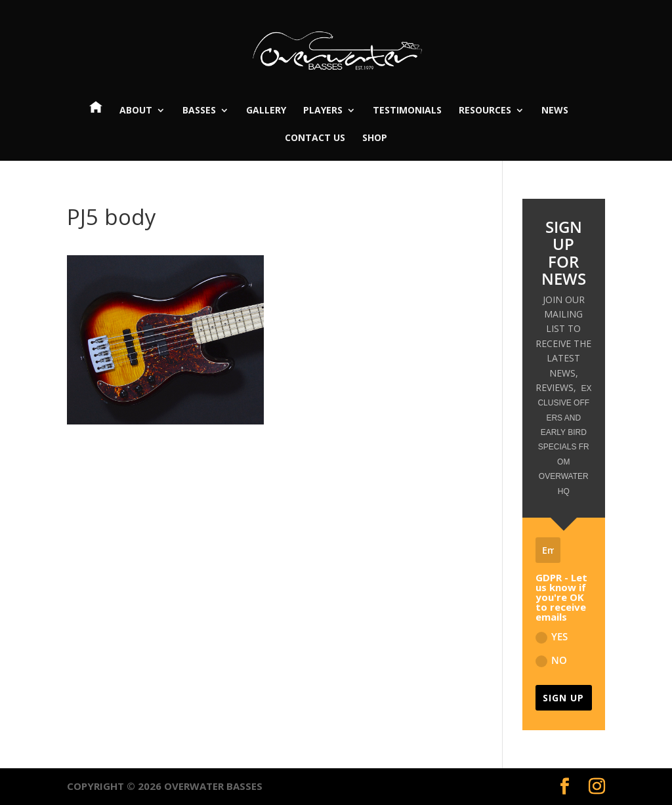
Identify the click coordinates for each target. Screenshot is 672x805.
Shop (375, 138)
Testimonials (407, 111)
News (555, 111)
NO (551, 660)
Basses (199, 111)
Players (323, 111)
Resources (485, 111)
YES (552, 637)
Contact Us (315, 138)
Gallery (266, 111)
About (136, 111)
